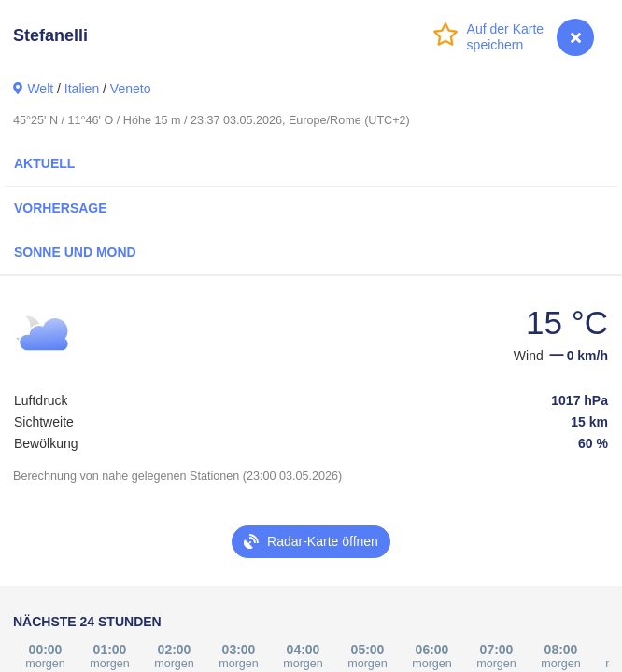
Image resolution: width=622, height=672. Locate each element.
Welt (40, 89)
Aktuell (44, 163)
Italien (82, 89)
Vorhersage (61, 208)
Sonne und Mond (75, 252)
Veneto (131, 89)
